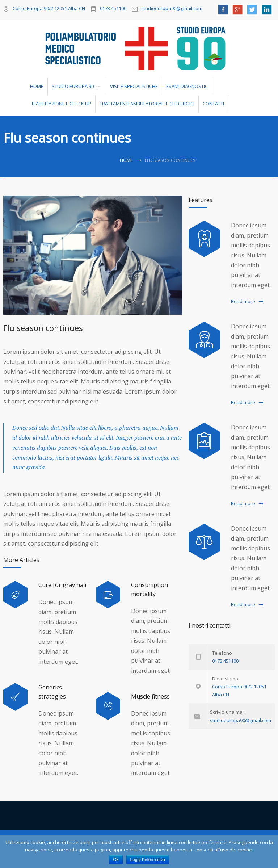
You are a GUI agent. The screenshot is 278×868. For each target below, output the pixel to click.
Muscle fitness (150, 696)
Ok (116, 860)
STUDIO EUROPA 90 (73, 86)
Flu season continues (43, 328)
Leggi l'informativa (148, 860)
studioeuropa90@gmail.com (172, 9)
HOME (37, 86)
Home (126, 160)
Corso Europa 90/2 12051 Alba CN (49, 8)
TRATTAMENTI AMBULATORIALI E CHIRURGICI (147, 104)
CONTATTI (213, 104)
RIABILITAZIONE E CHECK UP (62, 104)
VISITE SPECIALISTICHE (134, 86)
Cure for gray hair (63, 585)
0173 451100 (113, 9)
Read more (243, 301)
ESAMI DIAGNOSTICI (188, 86)
